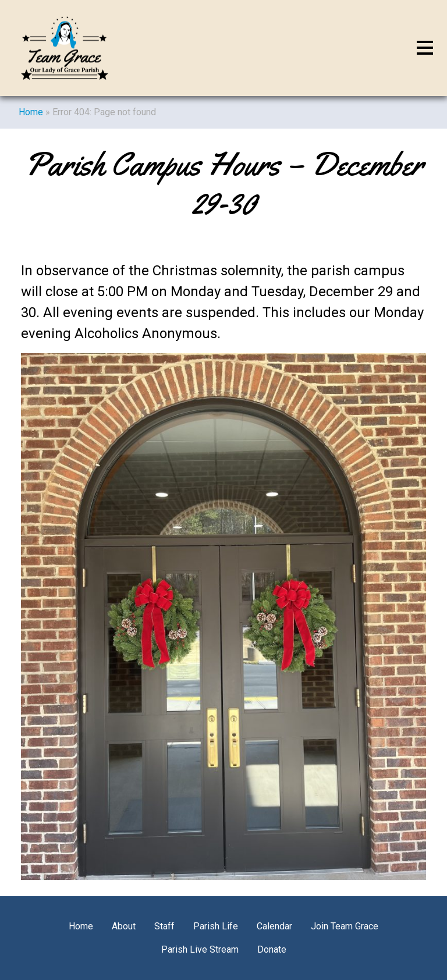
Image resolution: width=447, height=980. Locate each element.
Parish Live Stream (200, 949)
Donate (272, 949)
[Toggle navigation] (425, 48)
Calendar (274, 926)
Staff (164, 926)
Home (31, 112)
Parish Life (216, 926)
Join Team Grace (345, 926)
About (124, 926)
